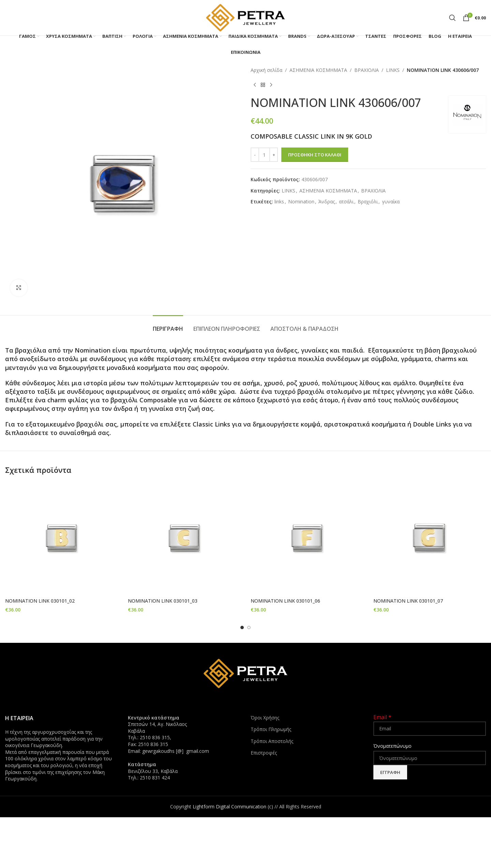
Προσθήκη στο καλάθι (315, 155)
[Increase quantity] (274, 155)
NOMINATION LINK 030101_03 (163, 601)
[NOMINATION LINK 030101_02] (61, 538)
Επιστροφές (264, 753)
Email (382, 717)
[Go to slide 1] (242, 627)
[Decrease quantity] (255, 155)
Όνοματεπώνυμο (392, 746)
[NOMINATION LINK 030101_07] (430, 538)
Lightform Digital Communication (229, 806)
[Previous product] (255, 85)
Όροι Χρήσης (265, 717)
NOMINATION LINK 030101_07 (408, 601)
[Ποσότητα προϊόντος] (264, 155)
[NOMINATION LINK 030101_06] (307, 538)
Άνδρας (327, 201)
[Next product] (271, 85)
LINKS (393, 70)
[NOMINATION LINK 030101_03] (184, 538)
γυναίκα (391, 201)
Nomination (301, 201)
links (279, 201)
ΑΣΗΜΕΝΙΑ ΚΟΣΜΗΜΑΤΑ (318, 70)
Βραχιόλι (368, 201)
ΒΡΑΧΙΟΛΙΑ (367, 70)
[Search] (452, 18)
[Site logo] (245, 17)
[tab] (168, 325)
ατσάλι (346, 201)
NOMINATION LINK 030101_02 (40, 601)
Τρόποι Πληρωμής (271, 729)
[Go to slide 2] (249, 627)
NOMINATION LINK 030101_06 (285, 601)
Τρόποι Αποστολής (272, 741)
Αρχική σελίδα (266, 70)
